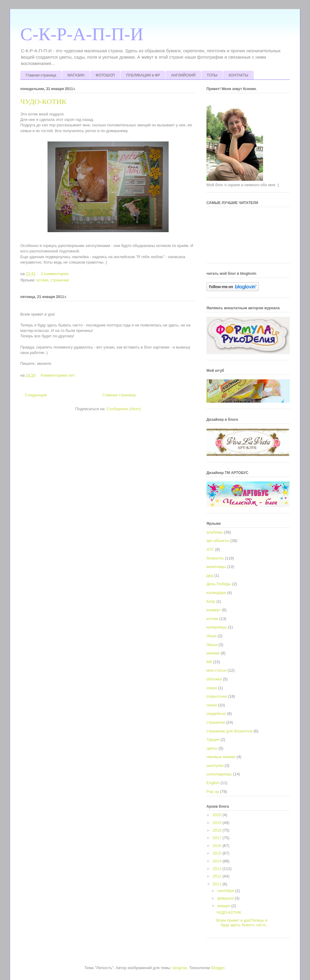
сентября (226, 891)
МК (209, 662)
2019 (218, 823)
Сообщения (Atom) (124, 409)
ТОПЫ (212, 75)
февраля (226, 898)
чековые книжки (221, 757)
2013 (218, 869)
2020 (218, 815)
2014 (218, 861)
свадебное (216, 714)
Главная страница (41, 75)
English (213, 783)
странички (59, 280)
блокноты (215, 558)
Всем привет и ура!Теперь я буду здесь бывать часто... (243, 923)
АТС (210, 549)
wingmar (180, 968)
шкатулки (215, 766)
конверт (214, 610)
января (224, 906)
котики (42, 280)
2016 (218, 846)
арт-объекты (218, 541)
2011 (218, 884)
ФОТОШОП (105, 75)
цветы (212, 748)
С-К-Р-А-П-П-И (82, 34)
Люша (212, 645)
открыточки (217, 696)
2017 (218, 838)
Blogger (218, 968)
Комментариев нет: (59, 375)
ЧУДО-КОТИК (43, 102)
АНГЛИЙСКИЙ (183, 75)
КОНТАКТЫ (238, 75)
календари (216, 593)
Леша (211, 636)
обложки (214, 679)
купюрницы (217, 627)
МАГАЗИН (76, 75)
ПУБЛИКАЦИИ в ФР (143, 75)
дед (210, 575)
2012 (218, 876)
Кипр (211, 601)
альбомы (215, 532)
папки (212, 705)
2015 (218, 853)
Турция (213, 740)
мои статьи (216, 670)
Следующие (36, 395)
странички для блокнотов (229, 731)
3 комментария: (55, 274)
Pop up (213, 792)
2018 (218, 830)
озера (212, 688)
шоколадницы (219, 774)
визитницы (216, 567)
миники (213, 653)
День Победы (219, 584)
